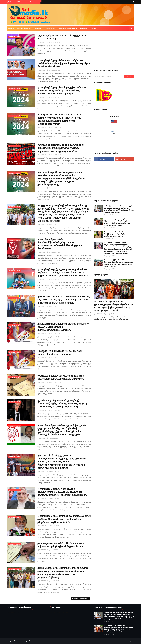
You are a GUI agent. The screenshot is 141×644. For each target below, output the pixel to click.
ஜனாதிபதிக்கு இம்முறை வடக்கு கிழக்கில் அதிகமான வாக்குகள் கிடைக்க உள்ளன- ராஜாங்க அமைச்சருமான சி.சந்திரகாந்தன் (63, 273)
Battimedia (20, 641)
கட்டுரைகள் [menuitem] (50, 28)
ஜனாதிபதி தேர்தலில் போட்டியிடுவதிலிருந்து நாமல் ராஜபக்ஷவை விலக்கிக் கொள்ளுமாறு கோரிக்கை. (60, 244)
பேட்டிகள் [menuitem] (84, 28)
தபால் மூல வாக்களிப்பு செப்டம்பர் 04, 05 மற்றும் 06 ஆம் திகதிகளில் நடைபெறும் (61, 545)
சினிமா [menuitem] (94, 28)
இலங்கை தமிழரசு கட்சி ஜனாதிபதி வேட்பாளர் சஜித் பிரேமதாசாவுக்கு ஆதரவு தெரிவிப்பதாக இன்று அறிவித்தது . (62, 404)
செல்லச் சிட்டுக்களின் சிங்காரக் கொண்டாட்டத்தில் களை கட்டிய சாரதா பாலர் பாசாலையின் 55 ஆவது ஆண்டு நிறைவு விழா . (119, 263)
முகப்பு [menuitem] (11, 28)
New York (114, 131)
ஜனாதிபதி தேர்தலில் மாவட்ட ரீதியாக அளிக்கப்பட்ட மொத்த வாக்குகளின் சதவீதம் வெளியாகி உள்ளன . (64, 63)
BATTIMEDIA (43, 42)
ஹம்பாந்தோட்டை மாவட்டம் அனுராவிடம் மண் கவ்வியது (62, 37)
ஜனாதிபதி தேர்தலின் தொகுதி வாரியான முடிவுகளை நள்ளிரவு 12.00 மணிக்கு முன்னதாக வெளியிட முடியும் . (62, 91)
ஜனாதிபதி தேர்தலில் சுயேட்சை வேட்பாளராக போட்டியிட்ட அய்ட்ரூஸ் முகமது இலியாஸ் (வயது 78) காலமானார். (62, 492)
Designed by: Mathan (30, 641)
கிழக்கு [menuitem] (38, 28)
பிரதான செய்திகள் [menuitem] (25, 28)
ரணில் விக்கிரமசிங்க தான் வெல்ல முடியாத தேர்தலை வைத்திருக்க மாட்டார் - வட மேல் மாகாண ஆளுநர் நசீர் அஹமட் (64, 300)
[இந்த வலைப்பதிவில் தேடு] (109, 76)
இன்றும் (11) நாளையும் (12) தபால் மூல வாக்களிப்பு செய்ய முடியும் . (60, 353)
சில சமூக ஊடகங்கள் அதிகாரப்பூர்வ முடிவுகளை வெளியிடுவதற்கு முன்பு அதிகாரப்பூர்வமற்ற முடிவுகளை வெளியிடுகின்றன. (59, 119)
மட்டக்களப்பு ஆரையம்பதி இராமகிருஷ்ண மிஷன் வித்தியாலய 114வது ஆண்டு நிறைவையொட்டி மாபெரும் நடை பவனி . (118, 222)
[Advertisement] (117, 50)
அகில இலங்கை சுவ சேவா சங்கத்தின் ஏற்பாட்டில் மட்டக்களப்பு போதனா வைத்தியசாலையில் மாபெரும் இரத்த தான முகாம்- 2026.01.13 (119, 209)
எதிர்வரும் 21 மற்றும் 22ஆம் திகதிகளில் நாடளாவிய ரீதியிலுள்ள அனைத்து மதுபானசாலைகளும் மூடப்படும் (61, 148)
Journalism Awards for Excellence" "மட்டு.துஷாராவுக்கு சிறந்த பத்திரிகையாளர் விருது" (115, 234)
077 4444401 (17, 2)
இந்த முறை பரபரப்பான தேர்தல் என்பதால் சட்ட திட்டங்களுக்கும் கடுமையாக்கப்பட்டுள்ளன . (63, 327)
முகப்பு (9, 2)
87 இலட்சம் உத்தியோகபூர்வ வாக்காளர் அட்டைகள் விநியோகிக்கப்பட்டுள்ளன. (61, 377)
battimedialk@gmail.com (30, 2)
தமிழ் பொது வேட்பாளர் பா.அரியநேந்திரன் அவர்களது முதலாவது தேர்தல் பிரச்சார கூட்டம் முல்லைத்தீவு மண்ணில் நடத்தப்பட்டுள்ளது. (63, 573)
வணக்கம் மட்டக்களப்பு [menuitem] (68, 28)
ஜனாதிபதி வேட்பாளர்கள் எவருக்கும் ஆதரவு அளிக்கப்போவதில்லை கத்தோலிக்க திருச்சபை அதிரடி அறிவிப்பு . (64, 519)
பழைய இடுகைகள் (80, 598)
